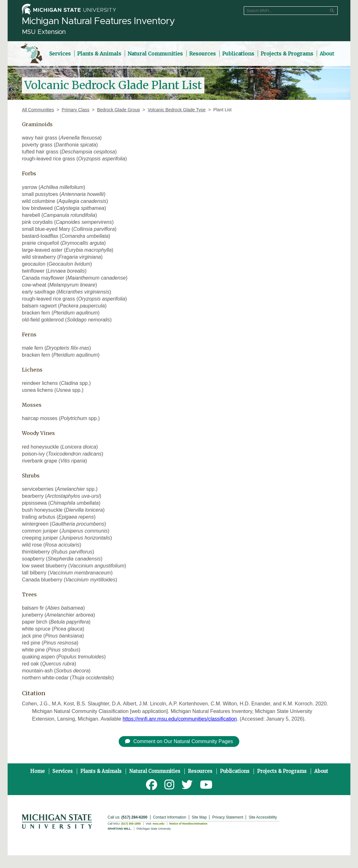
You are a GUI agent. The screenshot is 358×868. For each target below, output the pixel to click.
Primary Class (75, 110)
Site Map (199, 817)
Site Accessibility (263, 817)
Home (37, 771)
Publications (235, 771)
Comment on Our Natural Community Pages (179, 741)
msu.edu (159, 824)
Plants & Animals (101, 771)
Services (63, 771)
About (321, 771)
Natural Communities (155, 771)
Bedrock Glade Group (119, 110)
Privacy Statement (228, 817)
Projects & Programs (282, 771)
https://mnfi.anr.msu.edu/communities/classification (180, 719)
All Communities (38, 110)
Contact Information (170, 817)
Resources (200, 771)
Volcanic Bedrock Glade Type (177, 110)
